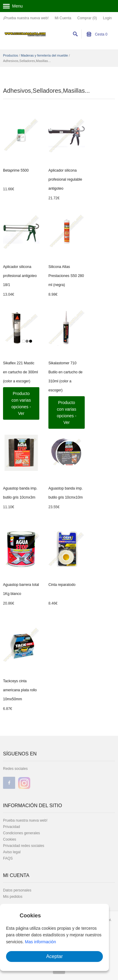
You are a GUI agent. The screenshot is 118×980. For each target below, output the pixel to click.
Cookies (10, 839)
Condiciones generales (21, 833)
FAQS (8, 858)
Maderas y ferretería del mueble (44, 55)
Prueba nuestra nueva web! (25, 820)
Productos (11, 55)
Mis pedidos (13, 897)
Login (107, 18)
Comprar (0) (87, 18)
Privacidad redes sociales (24, 846)
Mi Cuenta (63, 18)
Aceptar (54, 956)
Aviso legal (12, 852)
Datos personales (17, 890)
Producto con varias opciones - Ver (21, 403)
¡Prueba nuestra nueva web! (26, 18)
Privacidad (11, 827)
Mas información (40, 942)
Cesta (97, 34)
